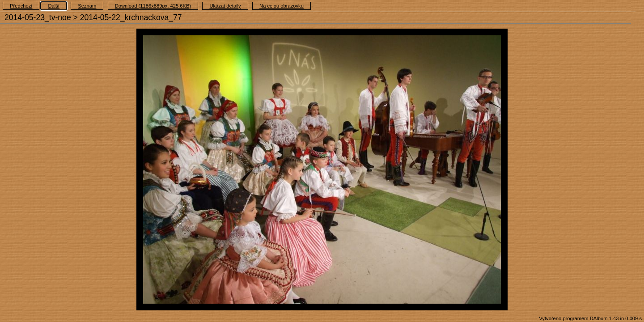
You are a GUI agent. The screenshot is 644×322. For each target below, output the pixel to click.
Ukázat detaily (225, 6)
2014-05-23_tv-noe (38, 17)
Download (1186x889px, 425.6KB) (153, 6)
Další (54, 6)
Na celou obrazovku (282, 6)
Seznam (87, 6)
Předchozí (21, 6)
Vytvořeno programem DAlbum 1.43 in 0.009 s (590, 318)
